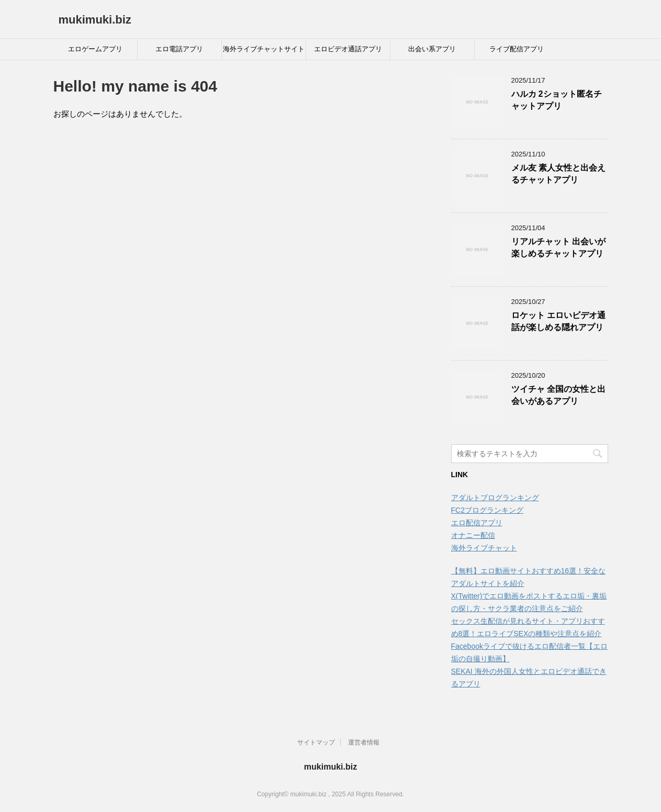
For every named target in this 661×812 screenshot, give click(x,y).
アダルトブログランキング (495, 498)
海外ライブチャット (484, 548)
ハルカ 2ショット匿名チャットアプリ (557, 100)
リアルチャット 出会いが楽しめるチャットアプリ (558, 247)
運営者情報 (364, 742)
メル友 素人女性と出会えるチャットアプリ (558, 174)
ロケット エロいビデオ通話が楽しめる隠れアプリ (558, 321)
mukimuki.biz (95, 20)
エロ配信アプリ (477, 523)
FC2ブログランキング (487, 510)
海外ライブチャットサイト (264, 49)
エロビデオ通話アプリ (348, 49)
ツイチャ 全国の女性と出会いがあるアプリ (558, 395)
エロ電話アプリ (179, 49)
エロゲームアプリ (95, 49)
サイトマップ (316, 742)
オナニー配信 (473, 535)
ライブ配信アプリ (517, 49)
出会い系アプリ (432, 49)
